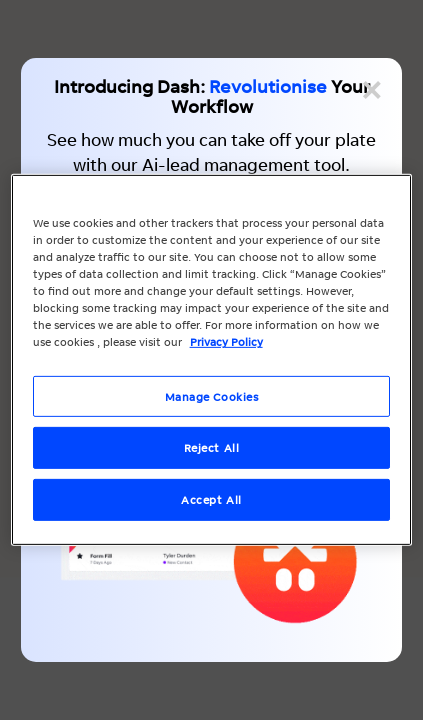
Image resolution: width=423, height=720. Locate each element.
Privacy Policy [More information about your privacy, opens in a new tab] (226, 341)
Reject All (212, 447)
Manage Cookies (212, 395)
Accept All (211, 499)
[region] (212, 360)
